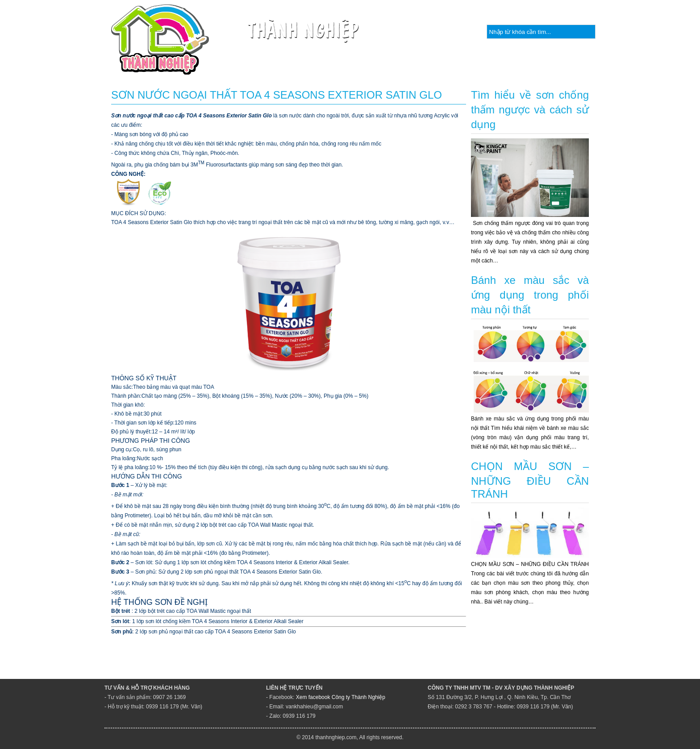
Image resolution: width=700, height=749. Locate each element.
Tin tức (504, 69)
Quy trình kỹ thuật (439, 69)
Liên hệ (609, 69)
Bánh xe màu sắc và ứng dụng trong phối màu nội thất (530, 295)
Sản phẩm (305, 69)
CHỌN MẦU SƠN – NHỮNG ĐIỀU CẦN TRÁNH (530, 480)
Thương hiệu (366, 69)
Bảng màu (556, 69)
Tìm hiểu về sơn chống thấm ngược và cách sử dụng (530, 110)
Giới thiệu (248, 69)
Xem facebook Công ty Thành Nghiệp (341, 697)
